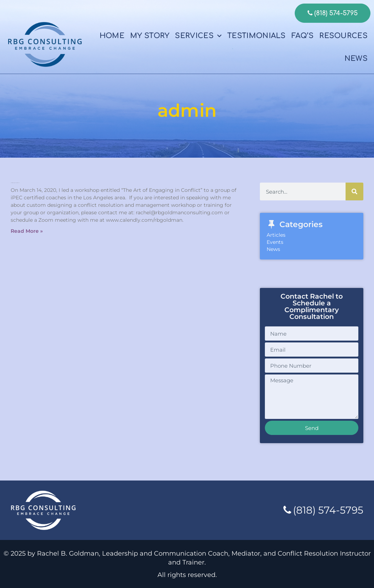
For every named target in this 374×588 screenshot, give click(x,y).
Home (112, 36)
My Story (150, 36)
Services (198, 36)
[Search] (354, 191)
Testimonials (257, 36)
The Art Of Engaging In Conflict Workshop (15, 183)
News (356, 59)
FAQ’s (303, 36)
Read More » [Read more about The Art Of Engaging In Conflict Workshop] (27, 231)
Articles (276, 235)
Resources (343, 36)
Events (275, 242)
